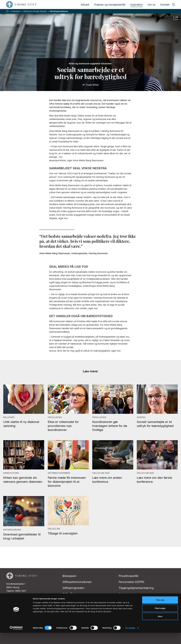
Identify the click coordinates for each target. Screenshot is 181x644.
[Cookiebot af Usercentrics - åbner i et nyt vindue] (16, 639)
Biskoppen (69, 576)
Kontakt (165, 5)
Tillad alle (160, 611)
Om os (151, 5)
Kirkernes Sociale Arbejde (35, 11)
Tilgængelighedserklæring (136, 588)
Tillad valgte (160, 619)
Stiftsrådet (69, 594)
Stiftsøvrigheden (73, 588)
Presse (123, 600)
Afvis (160, 628)
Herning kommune (59, 11)
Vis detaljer (130, 639)
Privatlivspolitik (129, 576)
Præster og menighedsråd (110, 5)
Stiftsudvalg (70, 600)
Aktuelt (85, 5)
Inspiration (136, 5)
